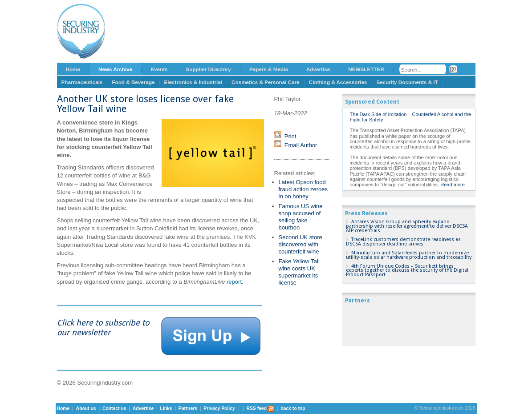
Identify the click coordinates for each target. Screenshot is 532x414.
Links (166, 408)
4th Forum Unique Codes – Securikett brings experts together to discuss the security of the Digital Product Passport (407, 271)
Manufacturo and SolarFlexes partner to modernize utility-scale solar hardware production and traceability (409, 255)
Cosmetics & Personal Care (266, 82)
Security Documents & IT (407, 82)
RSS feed (260, 408)
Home (73, 69)
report (234, 282)
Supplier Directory (209, 69)
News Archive (115, 69)
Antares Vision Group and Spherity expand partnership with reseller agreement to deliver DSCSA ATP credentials (407, 226)
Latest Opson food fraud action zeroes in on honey (303, 189)
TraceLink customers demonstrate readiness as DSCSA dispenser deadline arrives (403, 242)
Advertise (318, 69)
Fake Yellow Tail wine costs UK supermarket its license (299, 272)
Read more (453, 185)
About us (86, 408)
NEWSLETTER (366, 69)
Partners (188, 408)
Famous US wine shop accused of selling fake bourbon (301, 217)
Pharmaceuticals (82, 82)
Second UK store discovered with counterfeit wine (301, 244)
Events (159, 69)
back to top (293, 408)
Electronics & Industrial (193, 82)
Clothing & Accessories (338, 82)
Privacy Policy (219, 408)
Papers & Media (269, 69)
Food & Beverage (133, 82)
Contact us (114, 408)
